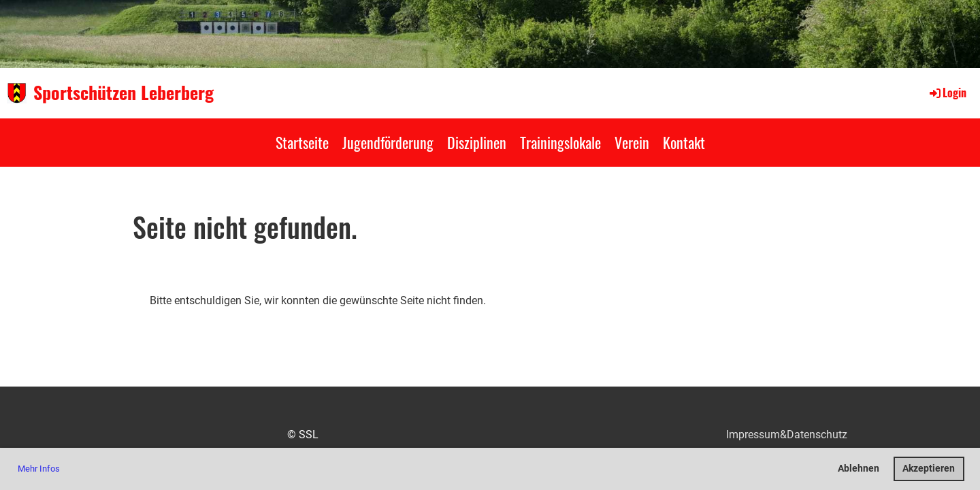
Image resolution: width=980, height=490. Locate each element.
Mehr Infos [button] (39, 469)
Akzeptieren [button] (929, 469)
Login (947, 93)
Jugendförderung (388, 142)
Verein (632, 142)
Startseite (302, 142)
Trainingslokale (560, 142)
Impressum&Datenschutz (787, 435)
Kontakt (684, 142)
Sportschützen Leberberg (124, 93)
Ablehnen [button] (859, 469)
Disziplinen (477, 142)
